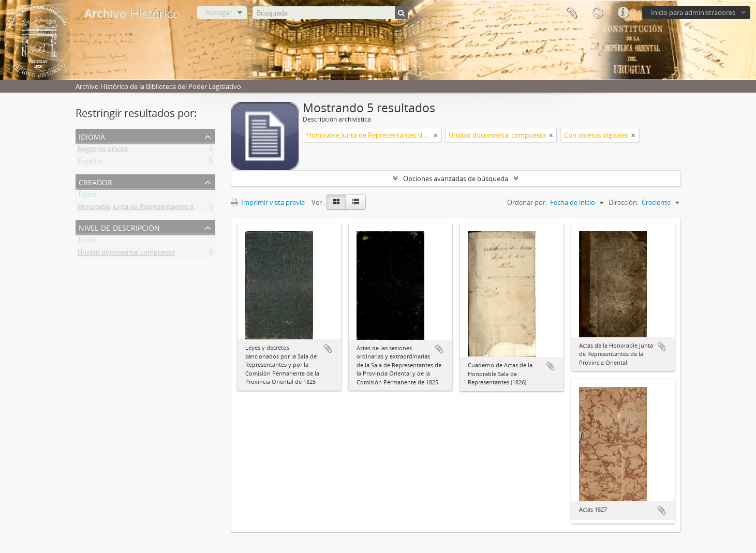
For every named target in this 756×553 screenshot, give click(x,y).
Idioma (597, 13)
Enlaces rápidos (623, 13)
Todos (87, 196)
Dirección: (624, 202)
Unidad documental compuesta (126, 254)
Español (90, 163)
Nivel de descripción (119, 227)
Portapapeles (571, 13)
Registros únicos (103, 151)
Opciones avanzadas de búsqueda (456, 178)
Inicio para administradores (693, 12)
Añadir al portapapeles (328, 349)
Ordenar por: (527, 202)
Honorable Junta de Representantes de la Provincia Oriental (169, 208)
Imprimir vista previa (268, 202)
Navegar (219, 12)
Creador (95, 181)
